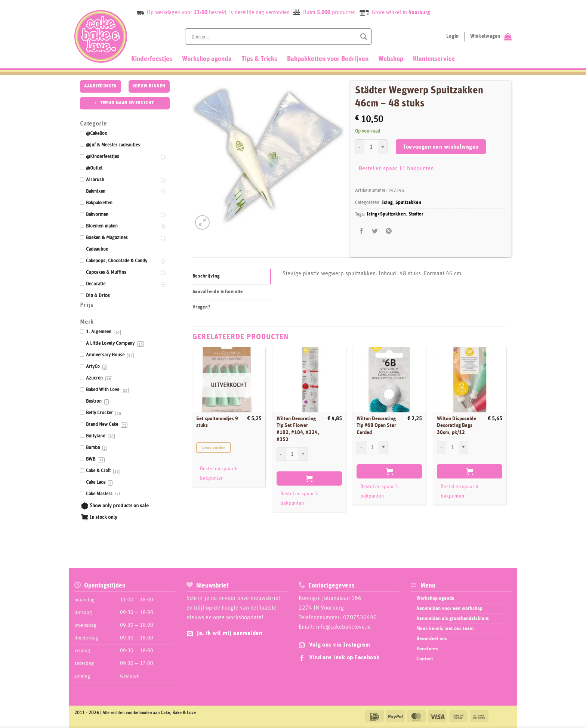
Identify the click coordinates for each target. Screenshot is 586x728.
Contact (425, 659)
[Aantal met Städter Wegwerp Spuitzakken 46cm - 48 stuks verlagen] (360, 147)
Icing (387, 203)
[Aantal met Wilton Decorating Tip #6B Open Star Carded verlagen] (361, 447)
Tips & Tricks (259, 59)
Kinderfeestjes (152, 59)
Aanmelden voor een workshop (449, 608)
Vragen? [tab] (201, 307)
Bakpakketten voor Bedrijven (328, 59)
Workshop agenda (207, 59)
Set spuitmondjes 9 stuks (217, 422)
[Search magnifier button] (364, 37)
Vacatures (427, 649)
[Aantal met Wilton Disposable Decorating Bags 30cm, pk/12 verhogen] (464, 447)
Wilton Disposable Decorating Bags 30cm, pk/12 (457, 426)
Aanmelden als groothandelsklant (453, 619)
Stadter (416, 214)
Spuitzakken (408, 203)
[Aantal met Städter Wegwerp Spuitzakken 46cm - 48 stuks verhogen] (383, 147)
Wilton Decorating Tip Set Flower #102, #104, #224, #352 (298, 429)
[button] (202, 222)
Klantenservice (434, 59)
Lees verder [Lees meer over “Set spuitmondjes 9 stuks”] (214, 448)
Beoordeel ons (432, 639)
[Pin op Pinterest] (388, 231)
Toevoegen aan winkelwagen (441, 147)
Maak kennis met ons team (445, 629)
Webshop (391, 59)
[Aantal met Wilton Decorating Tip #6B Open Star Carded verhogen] (383, 447)
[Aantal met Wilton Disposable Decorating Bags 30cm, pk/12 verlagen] (441, 447)
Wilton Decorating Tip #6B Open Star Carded (376, 426)
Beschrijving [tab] (206, 276)
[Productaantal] (371, 147)
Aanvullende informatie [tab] (218, 292)
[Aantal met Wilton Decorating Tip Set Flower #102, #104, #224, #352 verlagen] (281, 454)
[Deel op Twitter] (375, 231)
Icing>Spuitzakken (386, 214)
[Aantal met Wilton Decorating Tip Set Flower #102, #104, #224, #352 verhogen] (303, 454)
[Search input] (273, 37)
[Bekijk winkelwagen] (491, 37)
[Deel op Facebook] (362, 231)
